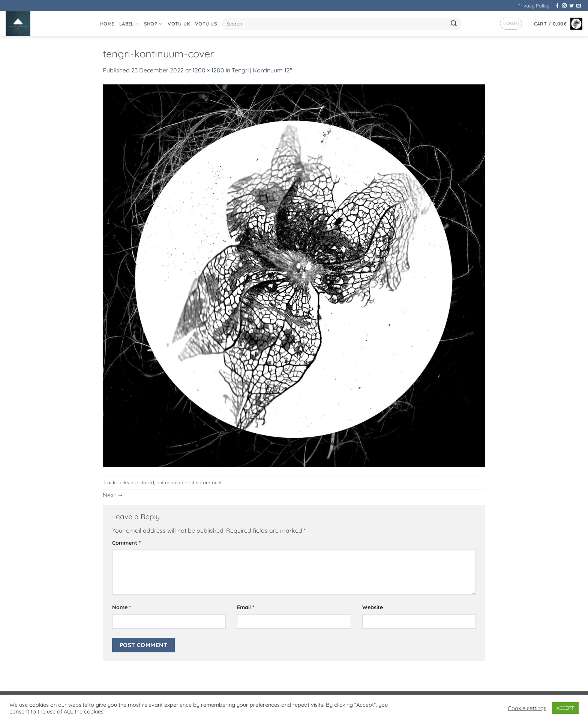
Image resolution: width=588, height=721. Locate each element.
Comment (126, 543)
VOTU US (206, 24)
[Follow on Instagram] (564, 6)
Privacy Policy (533, 6)
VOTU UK (179, 24)
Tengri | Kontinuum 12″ (262, 70)
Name (121, 607)
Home (107, 24)
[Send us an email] (579, 6)
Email (246, 607)
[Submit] (454, 24)
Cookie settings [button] (527, 708)
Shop (153, 24)
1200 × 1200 (208, 70)
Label (129, 24)
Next (113, 495)
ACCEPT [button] (565, 708)
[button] (511, 24)
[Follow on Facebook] (557, 6)
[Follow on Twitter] (571, 6)
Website (373, 607)
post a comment (203, 482)
